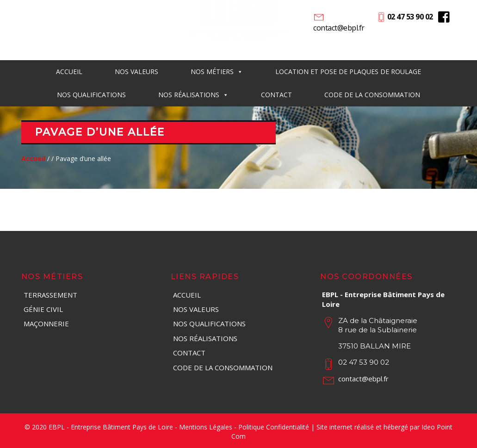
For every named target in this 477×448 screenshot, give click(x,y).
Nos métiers (217, 72)
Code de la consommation (372, 95)
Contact (276, 95)
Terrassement (50, 295)
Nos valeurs (196, 309)
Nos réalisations (193, 95)
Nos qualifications (91, 95)
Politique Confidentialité (274, 427)
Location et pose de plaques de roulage (348, 72)
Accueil (69, 72)
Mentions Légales (206, 427)
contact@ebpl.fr (339, 28)
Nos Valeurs (136, 72)
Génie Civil (43, 309)
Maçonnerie (46, 324)
